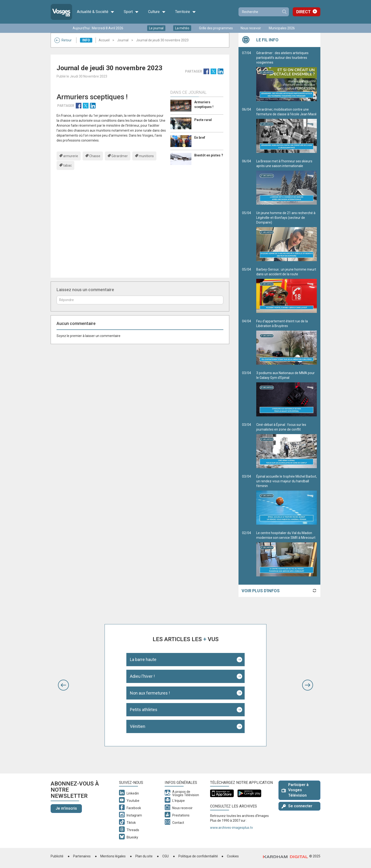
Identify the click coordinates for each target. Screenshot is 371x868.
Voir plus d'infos (261, 591)
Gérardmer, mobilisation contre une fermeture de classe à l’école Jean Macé (287, 130)
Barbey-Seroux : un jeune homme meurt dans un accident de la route (287, 290)
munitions (146, 156)
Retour (63, 40)
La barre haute (143, 659)
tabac (67, 165)
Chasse (95, 156)
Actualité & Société (96, 12)
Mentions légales (113, 856)
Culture (157, 12)
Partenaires (82, 856)
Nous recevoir (251, 28)
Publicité (57, 856)
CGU (166, 856)
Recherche (284, 12)
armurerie (71, 156)
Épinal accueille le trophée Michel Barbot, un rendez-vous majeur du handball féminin (287, 500)
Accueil (104, 40)
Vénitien (138, 726)
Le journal (156, 28)
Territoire (185, 12)
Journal (123, 40)
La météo (182, 28)
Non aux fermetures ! (150, 693)
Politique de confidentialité (198, 856)
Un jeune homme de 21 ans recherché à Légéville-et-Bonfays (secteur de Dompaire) (287, 236)
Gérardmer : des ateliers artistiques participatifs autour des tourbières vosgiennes (287, 76)
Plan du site (144, 856)
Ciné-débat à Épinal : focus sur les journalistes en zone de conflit (287, 445)
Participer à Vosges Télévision (295, 790)
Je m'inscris (66, 808)
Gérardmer (120, 156)
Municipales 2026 (282, 28)
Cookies (233, 856)
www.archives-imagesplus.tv (232, 828)
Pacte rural (203, 120)
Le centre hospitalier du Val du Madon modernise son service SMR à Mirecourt (287, 554)
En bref (200, 138)
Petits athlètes (144, 710)
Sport (131, 12)
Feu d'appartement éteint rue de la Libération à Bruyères (287, 342)
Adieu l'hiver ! (142, 676)
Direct (303, 12)
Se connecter (297, 806)
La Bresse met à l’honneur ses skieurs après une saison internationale (287, 182)
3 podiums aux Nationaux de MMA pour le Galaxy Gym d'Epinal (287, 394)
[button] (63, 685)
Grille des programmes (216, 28)
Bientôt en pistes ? (209, 155)
